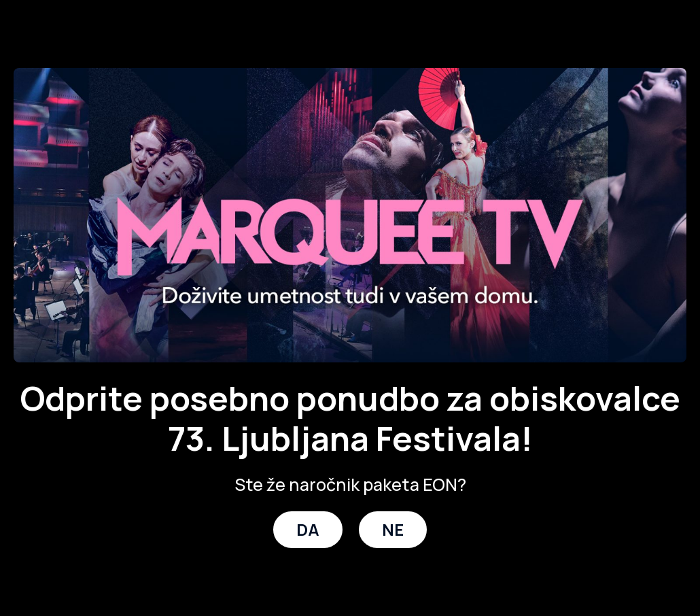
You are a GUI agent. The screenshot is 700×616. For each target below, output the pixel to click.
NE (393, 529)
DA (308, 529)
